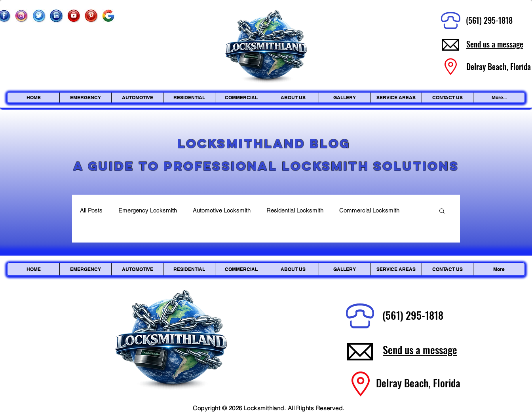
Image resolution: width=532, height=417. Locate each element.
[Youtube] (74, 16)
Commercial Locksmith (369, 210)
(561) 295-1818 (489, 20)
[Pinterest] (91, 16)
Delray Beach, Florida (418, 383)
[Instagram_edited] (21, 16)
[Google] (108, 16)
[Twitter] (39, 16)
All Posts (91, 210)
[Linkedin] (56, 16)
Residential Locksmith (295, 210)
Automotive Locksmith (222, 210)
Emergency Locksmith (148, 210)
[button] (442, 211)
